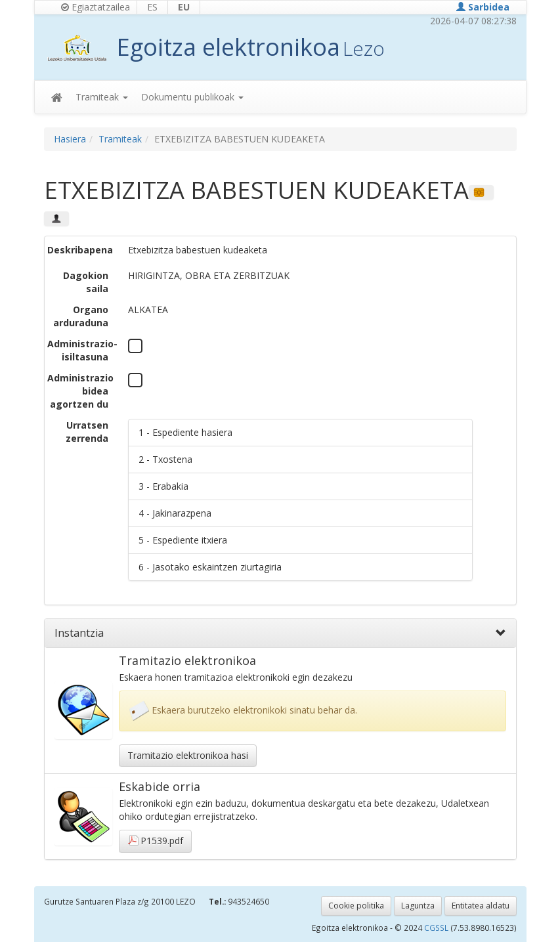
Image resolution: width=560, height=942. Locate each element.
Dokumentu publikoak (192, 97)
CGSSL (437, 928)
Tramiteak (102, 97)
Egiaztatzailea (96, 7)
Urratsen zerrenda (87, 432)
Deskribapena (80, 250)
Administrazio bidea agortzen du (80, 391)
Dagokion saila (86, 282)
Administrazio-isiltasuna (82, 350)
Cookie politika (356, 906)
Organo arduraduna (81, 316)
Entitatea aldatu (481, 906)
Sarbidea (483, 7)
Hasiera (70, 139)
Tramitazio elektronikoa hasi (188, 755)
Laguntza (418, 906)
